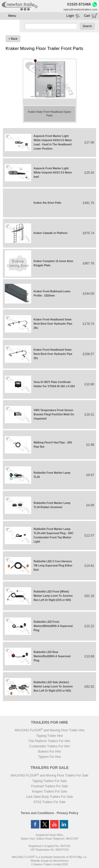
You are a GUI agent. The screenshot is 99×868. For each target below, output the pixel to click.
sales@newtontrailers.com (80, 9)
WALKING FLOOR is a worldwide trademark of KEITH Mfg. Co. (49, 857)
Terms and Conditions (37, 813)
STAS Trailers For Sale (50, 802)
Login (70, 16)
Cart (87, 16)
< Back (13, 39)
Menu (12, 16)
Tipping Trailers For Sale (49, 781)
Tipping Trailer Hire (49, 736)
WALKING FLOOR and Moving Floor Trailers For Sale (49, 775)
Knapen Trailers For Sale (49, 792)
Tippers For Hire (49, 757)
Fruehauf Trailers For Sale (49, 786)
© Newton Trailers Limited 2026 (50, 864)
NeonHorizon (61, 861)
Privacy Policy (67, 813)
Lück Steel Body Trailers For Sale (49, 797)
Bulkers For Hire (49, 752)
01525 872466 (79, 4)
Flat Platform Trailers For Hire (49, 741)
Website (40, 861)
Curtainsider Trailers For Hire (49, 746)
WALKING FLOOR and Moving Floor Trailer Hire (49, 730)
